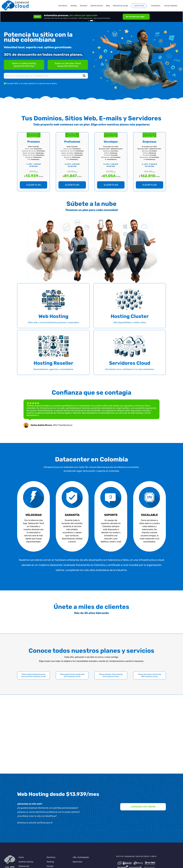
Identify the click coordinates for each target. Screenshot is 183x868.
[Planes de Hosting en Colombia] (24, 65)
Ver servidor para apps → (136, 17)
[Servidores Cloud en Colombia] (68, 65)
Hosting (50, 862)
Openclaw (77, 862)
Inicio (21, 857)
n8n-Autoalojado (81, 857)
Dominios (51, 857)
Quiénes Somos (26, 862)
